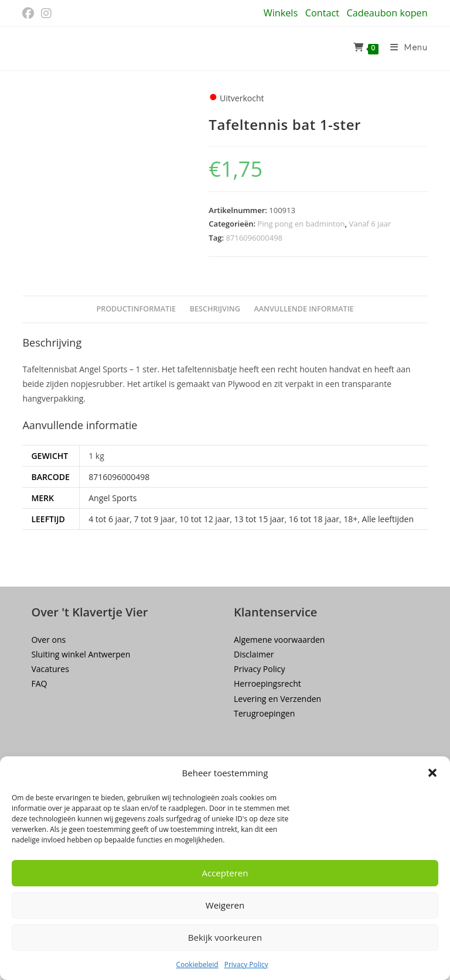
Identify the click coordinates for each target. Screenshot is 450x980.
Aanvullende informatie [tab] (304, 309)
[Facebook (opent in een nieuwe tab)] (30, 13)
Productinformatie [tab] (136, 309)
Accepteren (225, 873)
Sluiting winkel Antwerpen (81, 654)
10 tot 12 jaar (204, 519)
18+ (350, 519)
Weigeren (225, 905)
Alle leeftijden (388, 519)
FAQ (39, 683)
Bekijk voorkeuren (225, 937)
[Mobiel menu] (405, 49)
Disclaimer (254, 654)
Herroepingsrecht (267, 683)
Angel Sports (112, 498)
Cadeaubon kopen (387, 13)
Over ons (48, 640)
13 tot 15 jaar (259, 519)
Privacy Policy (246, 964)
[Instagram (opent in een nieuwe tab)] (46, 13)
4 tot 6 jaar (109, 519)
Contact (322, 13)
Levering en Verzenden (277, 699)
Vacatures (50, 669)
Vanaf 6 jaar (370, 224)
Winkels (281, 13)
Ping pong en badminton (301, 224)
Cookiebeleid (197, 964)
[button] (432, 773)
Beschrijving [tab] (215, 309)
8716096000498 (254, 238)
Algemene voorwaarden (279, 640)
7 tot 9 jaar (155, 519)
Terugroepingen (264, 713)
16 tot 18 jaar (314, 519)
